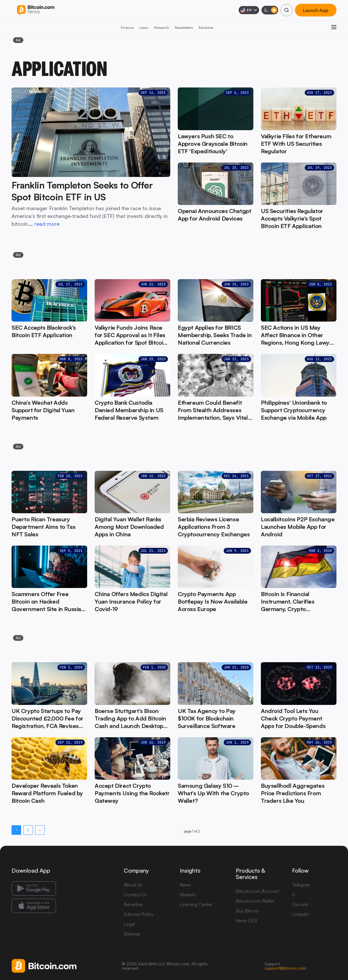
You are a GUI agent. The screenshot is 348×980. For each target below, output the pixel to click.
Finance (127, 28)
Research (162, 28)
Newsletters (184, 28)
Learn (144, 28)
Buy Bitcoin (248, 911)
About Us (133, 885)
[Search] (287, 10)
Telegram (301, 885)
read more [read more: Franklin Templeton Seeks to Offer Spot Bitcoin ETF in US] (47, 224)
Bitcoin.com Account (258, 891)
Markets (188, 895)
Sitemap (132, 934)
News (185, 885)
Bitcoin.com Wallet (255, 901)
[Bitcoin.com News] (36, 10)
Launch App (316, 10)
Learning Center (196, 904)
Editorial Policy (139, 914)
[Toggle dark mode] (270, 10)
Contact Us (135, 895)
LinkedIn (301, 914)
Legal (129, 924)
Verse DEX (247, 921)
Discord (300, 904)
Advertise (206, 28)
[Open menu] (334, 27)
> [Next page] (40, 830)
